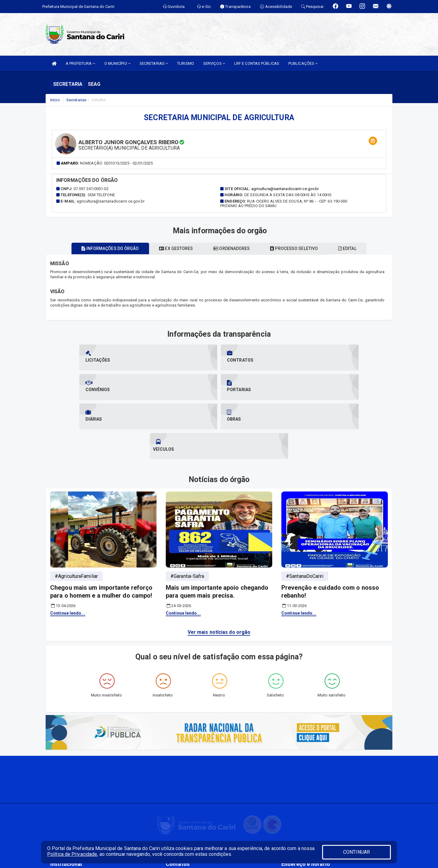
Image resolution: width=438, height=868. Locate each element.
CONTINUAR (356, 852)
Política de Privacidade (72, 854)
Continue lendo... (68, 554)
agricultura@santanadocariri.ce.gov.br (285, 189)
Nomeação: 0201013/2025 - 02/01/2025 (116, 163)
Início (55, 100)
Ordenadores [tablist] (231, 248)
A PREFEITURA (80, 63)
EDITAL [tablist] (358, 248)
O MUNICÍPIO (117, 63)
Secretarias (76, 100)
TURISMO (186, 63)
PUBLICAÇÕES (303, 63)
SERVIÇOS (214, 63)
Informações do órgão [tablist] (100, 248)
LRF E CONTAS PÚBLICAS (257, 63)
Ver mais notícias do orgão (219, 573)
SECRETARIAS (154, 63)
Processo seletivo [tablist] (299, 248)
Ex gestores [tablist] (171, 248)
